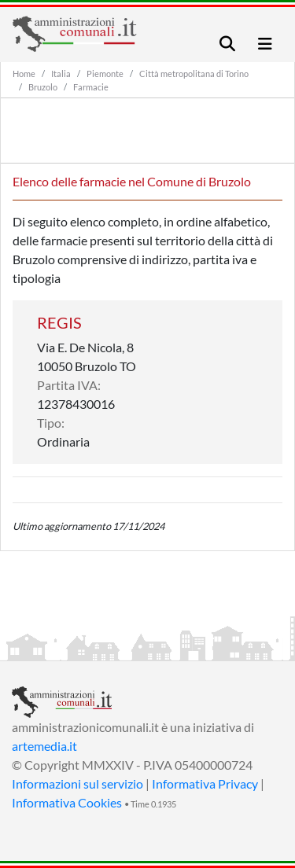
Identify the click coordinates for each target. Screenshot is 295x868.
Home (24, 74)
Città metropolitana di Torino (194, 74)
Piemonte (105, 74)
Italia (61, 74)
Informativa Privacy (205, 783)
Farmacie (91, 87)
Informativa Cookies (67, 802)
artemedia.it (44, 746)
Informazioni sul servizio (77, 783)
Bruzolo (43, 87)
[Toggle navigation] (227, 44)
